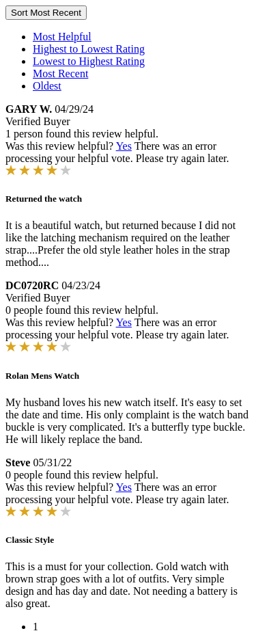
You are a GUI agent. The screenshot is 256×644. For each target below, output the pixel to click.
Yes (124, 146)
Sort (46, 13)
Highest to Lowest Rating (89, 49)
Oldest (47, 86)
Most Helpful (62, 37)
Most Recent (60, 73)
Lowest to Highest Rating (89, 61)
